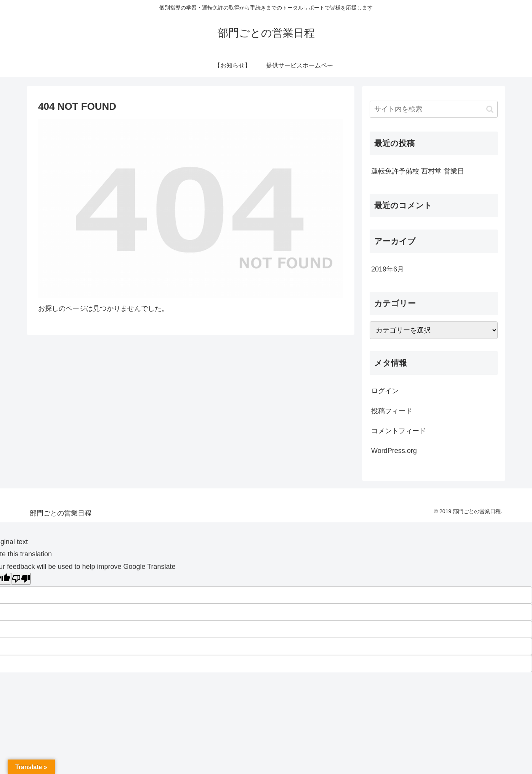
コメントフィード (399, 431)
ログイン (385, 391)
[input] (434, 109)
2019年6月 (388, 269)
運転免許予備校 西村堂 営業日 (418, 171)
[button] (490, 109)
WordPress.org (394, 451)
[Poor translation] (21, 579)
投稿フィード (392, 411)
